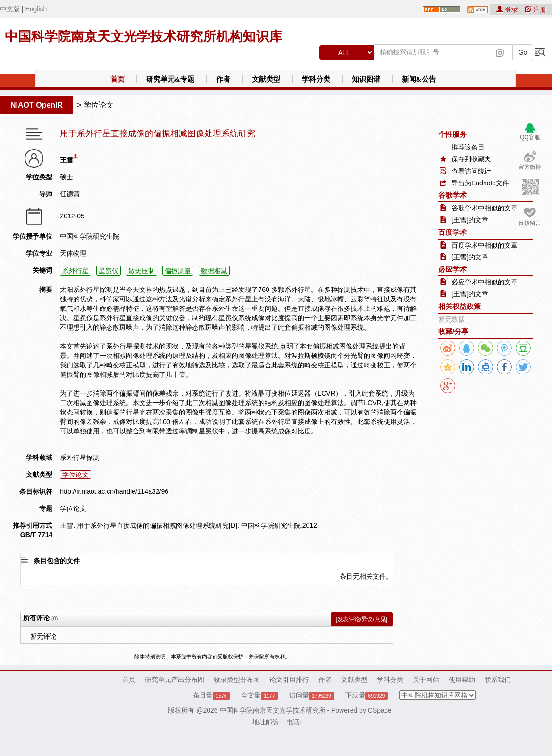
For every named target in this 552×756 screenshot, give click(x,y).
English (36, 9)
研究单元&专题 (171, 79)
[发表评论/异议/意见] (362, 619)
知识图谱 (366, 79)
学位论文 (99, 105)
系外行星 (75, 271)
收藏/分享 (453, 331)
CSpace (380, 710)
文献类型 (266, 79)
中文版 (10, 9)
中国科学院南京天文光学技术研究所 (273, 710)
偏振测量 (178, 271)
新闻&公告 (419, 79)
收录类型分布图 (237, 680)
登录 (508, 9)
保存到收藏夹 (471, 159)
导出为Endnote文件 (480, 183)
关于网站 (426, 680)
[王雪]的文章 (470, 220)
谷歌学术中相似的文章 (485, 208)
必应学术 (452, 269)
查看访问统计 (471, 171)
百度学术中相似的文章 (485, 245)
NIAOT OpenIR (37, 105)
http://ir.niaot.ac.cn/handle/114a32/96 (114, 491)
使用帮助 (462, 680)
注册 (535, 9)
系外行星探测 (80, 457)
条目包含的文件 (57, 561)
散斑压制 (142, 271)
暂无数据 (452, 319)
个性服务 (452, 134)
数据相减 (214, 271)
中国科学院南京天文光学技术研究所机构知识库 (143, 37)
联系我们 (498, 680)
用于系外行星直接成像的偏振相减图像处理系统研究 (158, 134)
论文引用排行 (289, 680)
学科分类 (316, 79)
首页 (117, 79)
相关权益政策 (460, 306)
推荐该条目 (468, 147)
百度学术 (452, 232)
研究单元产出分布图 (175, 680)
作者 (223, 79)
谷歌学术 (452, 195)
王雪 (67, 160)
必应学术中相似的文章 (485, 282)
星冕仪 (109, 271)
